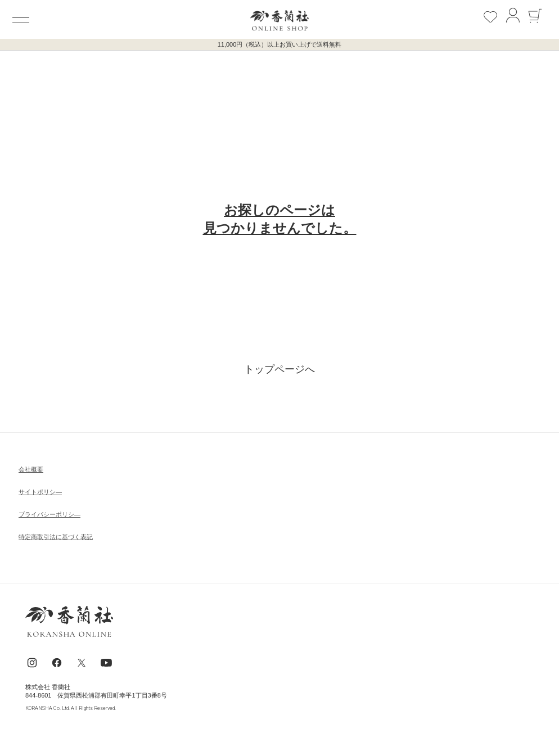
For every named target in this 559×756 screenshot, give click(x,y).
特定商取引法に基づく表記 (56, 537)
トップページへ (279, 369)
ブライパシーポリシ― (49, 514)
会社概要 (31, 469)
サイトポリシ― (40, 492)
